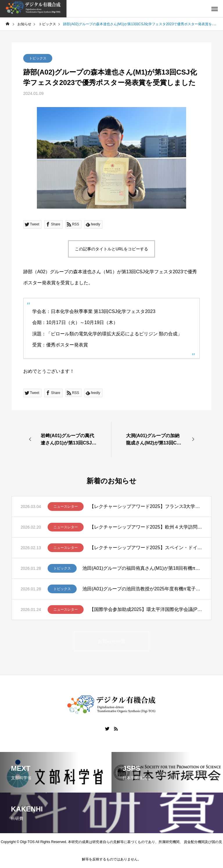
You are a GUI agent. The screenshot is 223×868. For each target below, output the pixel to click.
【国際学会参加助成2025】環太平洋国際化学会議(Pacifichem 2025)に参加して (146, 609)
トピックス (38, 58)
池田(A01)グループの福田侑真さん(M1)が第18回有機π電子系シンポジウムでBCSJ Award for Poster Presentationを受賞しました (142, 568)
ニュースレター (66, 507)
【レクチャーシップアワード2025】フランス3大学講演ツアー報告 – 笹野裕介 (146, 506)
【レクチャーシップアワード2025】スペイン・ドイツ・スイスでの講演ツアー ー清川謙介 (146, 548)
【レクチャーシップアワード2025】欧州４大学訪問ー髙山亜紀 (146, 527)
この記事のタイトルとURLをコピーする (111, 249)
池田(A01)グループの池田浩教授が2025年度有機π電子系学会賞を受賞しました (142, 589)
